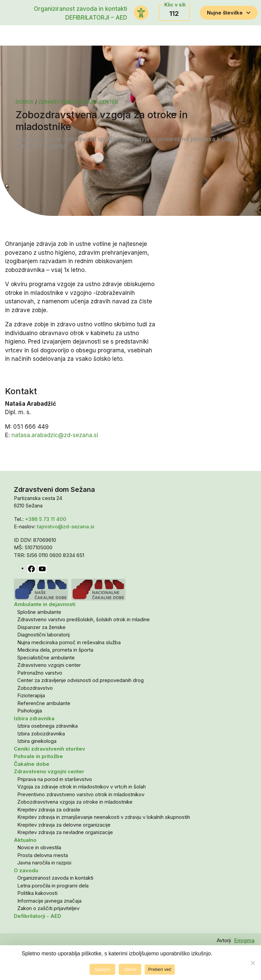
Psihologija (30, 711)
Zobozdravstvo (35, 688)
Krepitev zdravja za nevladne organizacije (65, 832)
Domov (25, 102)
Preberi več (160, 969)
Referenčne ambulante (44, 703)
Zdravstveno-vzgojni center (78, 102)
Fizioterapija (31, 695)
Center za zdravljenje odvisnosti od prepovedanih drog (80, 680)
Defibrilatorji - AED (38, 916)
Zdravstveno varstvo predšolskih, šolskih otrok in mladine (84, 619)
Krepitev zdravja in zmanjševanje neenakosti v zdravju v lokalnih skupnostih (104, 817)
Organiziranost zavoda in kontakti (80, 9)
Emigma (244, 940)
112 (174, 14)
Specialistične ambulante (46, 658)
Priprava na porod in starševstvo (55, 779)
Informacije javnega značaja (49, 901)
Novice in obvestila (39, 847)
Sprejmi (102, 969)
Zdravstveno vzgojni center (49, 665)
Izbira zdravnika (34, 718)
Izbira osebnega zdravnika (48, 726)
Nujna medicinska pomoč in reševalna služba (69, 642)
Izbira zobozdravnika (41, 734)
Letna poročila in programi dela (53, 886)
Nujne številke (229, 13)
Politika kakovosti (37, 893)
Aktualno (25, 840)
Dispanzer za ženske (41, 627)
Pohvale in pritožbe (38, 756)
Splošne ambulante (39, 612)
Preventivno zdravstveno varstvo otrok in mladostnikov (81, 794)
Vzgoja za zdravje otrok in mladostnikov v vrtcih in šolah (81, 787)
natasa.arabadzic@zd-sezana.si (55, 435)
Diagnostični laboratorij (43, 635)
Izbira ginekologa (37, 741)
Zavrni (130, 969)
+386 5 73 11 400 (46, 519)
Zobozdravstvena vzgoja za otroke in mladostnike (75, 802)
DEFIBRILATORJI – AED (96, 18)
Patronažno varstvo (40, 673)
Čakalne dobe (32, 764)
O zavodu (26, 870)
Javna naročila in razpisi (44, 863)
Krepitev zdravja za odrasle (49, 810)
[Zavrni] (253, 963)
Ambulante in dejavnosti (45, 604)
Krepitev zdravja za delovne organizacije (64, 825)
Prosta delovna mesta (43, 855)
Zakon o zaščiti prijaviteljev (48, 908)
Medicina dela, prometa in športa (55, 650)
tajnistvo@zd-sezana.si (66, 526)
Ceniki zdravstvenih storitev (50, 749)
